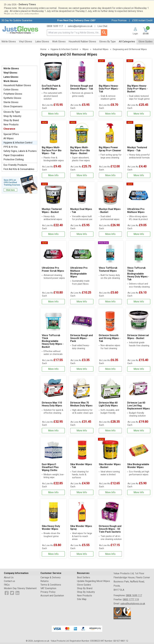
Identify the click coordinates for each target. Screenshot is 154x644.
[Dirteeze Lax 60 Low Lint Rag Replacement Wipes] (139, 407)
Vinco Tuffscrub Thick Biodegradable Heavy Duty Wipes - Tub (138, 275)
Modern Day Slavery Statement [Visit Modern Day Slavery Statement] (20, 590)
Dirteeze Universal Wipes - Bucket (138, 338)
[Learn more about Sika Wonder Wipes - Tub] (82, 494)
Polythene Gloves (13, 95)
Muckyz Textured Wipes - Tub (137, 150)
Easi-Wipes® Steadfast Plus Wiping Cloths (50, 469)
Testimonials (20, 57)
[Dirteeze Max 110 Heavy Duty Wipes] (53, 407)
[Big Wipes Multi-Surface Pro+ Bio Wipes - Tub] (53, 151)
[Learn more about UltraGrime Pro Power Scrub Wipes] (53, 303)
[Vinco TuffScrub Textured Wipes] (110, 275)
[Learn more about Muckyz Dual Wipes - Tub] (82, 236)
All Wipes (8, 140)
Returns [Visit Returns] (45, 583)
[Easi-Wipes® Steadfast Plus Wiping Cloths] (53, 468)
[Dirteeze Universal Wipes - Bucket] (139, 342)
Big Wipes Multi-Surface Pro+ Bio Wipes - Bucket (80, 152)
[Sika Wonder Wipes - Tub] (82, 468)
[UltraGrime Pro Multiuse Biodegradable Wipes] (82, 275)
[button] (134, 33)
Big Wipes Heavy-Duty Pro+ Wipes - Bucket (137, 90)
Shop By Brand (11, 122)
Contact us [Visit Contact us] (9, 583)
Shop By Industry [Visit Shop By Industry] (86, 593)
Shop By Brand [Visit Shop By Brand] (85, 590)
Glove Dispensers (13, 108)
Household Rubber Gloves (17, 87)
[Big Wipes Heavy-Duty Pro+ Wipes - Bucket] (139, 90)
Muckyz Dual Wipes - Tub (81, 212)
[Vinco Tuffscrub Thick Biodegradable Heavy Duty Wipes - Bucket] (53, 342)
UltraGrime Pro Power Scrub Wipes (53, 271)
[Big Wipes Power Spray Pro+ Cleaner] (110, 151)
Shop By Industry (12, 118)
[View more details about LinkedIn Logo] (17, 594)
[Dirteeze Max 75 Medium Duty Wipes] (82, 407)
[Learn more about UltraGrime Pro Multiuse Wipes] (139, 236)
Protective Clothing (14, 161)
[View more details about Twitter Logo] (12, 594)
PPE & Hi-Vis (10, 148)
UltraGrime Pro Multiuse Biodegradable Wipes (79, 274)
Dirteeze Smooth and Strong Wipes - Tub (110, 340)
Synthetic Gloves (12, 100)
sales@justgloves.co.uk (80, 28)
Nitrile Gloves (11, 70)
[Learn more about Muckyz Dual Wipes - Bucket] (110, 236)
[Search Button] (104, 34)
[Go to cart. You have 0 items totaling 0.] (145, 33)
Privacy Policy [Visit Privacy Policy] (48, 593)
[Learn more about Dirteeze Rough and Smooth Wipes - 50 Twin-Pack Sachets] (110, 555)
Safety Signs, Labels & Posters (20, 153)
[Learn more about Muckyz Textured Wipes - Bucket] (53, 236)
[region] (53, 73)
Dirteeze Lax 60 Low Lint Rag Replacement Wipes (139, 407)
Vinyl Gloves (10, 74)
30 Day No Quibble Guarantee (17, 22)
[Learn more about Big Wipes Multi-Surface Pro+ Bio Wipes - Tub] (53, 177)
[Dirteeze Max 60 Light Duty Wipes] (110, 407)
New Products (11, 126)
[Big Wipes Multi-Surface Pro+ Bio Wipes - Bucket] (82, 151)
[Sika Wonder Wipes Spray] (82, 530)
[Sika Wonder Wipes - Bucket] (110, 468)
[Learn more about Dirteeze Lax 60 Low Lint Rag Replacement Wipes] (139, 432)
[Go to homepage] (20, 32)
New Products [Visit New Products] (85, 597)
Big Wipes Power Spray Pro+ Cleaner (110, 150)
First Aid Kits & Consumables (19, 171)
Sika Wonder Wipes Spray (81, 529)
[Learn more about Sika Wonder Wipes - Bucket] (110, 494)
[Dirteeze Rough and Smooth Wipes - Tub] (82, 90)
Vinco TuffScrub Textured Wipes (108, 271)
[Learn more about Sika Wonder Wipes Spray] (82, 555)
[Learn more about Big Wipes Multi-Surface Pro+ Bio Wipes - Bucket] (82, 177)
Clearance (9, 130)
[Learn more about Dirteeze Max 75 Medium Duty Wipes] (82, 432)
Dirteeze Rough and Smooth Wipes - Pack (82, 340)
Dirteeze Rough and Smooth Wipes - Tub (82, 89)
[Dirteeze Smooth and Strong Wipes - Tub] (110, 342)
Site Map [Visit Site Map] (82, 601)
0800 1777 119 (131, 601)
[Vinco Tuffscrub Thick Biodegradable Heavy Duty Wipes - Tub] (139, 275)
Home (43, 51)
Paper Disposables (14, 157)
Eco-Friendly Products (15, 166)
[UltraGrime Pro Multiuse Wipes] (139, 212)
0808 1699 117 (55, 28)
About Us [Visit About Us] (9, 579)
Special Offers (11, 136)
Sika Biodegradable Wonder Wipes (138, 467)
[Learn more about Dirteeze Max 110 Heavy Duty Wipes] (53, 432)
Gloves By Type (12, 113)
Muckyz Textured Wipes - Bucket (52, 212)
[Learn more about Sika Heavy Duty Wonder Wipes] (53, 555)
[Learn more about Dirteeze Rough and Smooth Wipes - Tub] (82, 115)
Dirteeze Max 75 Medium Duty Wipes (81, 406)
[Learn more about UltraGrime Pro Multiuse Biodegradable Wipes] (82, 303)
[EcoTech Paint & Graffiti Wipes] (53, 90)
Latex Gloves (11, 78)
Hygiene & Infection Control (18, 144)
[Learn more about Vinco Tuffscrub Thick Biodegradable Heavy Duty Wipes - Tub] (139, 303)
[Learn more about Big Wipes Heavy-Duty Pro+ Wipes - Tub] (110, 115)
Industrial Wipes (101, 51)
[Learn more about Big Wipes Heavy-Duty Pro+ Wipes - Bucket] (139, 115)
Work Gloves (11, 83)
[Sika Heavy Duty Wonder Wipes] (53, 530)
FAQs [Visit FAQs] (7, 586)
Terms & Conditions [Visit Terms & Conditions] (51, 586)
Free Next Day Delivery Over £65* (76, 22)
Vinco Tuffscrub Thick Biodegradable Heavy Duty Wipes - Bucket (53, 343)
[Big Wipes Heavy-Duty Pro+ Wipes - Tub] (110, 90)
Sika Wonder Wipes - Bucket (110, 467)
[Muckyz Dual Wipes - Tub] (82, 212)
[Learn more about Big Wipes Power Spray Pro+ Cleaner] (110, 177)
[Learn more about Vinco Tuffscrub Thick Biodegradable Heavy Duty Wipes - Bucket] (53, 370)
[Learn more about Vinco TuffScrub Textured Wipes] (110, 303)
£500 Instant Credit (142, 22)
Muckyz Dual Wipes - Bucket (110, 212)
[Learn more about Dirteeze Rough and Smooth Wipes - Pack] (82, 370)
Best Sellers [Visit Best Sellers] (84, 579)
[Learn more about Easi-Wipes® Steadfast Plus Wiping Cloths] (53, 494)
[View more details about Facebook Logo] (7, 594)
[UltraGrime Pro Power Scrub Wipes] (53, 275)
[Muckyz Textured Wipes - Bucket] (53, 212)
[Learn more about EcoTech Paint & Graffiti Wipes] (53, 115)
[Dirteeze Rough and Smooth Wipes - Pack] (82, 342)
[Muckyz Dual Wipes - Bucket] (110, 212)
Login (135, 35)
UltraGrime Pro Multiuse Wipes (136, 212)
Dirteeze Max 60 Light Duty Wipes (108, 406)
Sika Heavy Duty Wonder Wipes (51, 529)
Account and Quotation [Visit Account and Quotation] (52, 597)
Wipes (85, 51)
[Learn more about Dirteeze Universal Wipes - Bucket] (139, 370)
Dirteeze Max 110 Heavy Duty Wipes (52, 406)
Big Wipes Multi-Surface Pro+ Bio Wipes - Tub (52, 152)
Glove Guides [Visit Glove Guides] (84, 586)
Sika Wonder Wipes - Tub (81, 467)
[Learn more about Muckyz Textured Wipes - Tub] (139, 177)
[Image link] (20, 185)
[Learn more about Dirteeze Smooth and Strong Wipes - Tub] (110, 370)
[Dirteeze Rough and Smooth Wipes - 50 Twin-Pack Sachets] (110, 530)
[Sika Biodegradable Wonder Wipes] (139, 468)
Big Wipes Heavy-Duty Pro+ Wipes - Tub (109, 90)
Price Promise (119, 22)
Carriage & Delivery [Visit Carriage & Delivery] (51, 579)
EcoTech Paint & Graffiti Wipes (51, 89)
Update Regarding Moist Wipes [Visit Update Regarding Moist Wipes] (93, 583)
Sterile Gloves (11, 104)
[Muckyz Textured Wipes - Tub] (139, 151)
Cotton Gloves (11, 91)
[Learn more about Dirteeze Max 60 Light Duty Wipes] (110, 432)
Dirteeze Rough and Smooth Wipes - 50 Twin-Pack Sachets (110, 530)
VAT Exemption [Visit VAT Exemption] (48, 590)
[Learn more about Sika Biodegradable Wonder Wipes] (139, 494)
